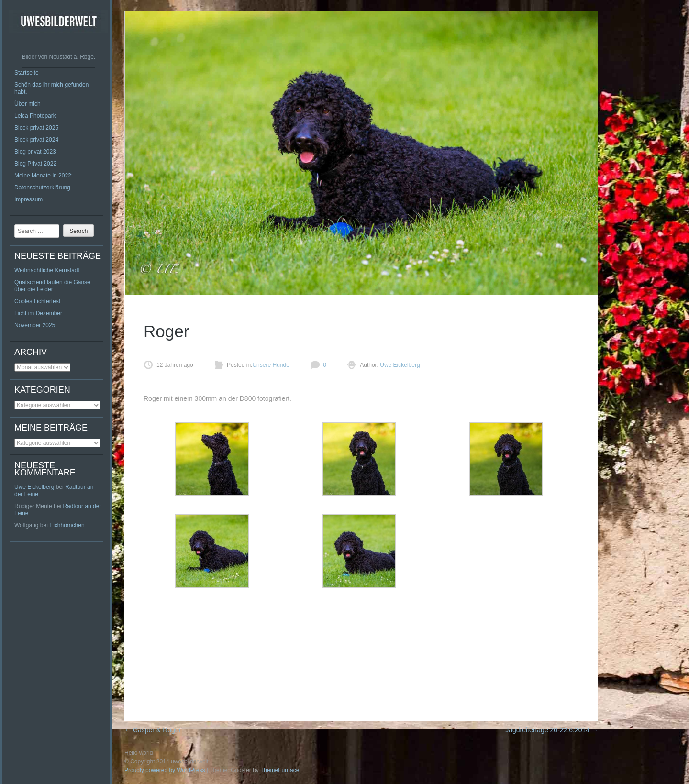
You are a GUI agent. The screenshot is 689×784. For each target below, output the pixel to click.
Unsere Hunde (271, 365)
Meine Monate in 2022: (44, 176)
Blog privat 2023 (35, 152)
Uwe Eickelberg (34, 487)
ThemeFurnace (280, 770)
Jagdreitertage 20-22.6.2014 (552, 730)
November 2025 (35, 325)
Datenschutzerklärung (42, 188)
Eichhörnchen (67, 525)
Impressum (28, 199)
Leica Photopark (35, 116)
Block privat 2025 (36, 128)
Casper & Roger (153, 730)
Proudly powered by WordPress (165, 770)
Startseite (27, 73)
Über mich (28, 104)
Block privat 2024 (36, 140)
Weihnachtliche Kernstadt (47, 270)
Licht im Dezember (38, 313)
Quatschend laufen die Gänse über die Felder (52, 286)
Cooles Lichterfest (37, 301)
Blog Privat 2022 (35, 164)
